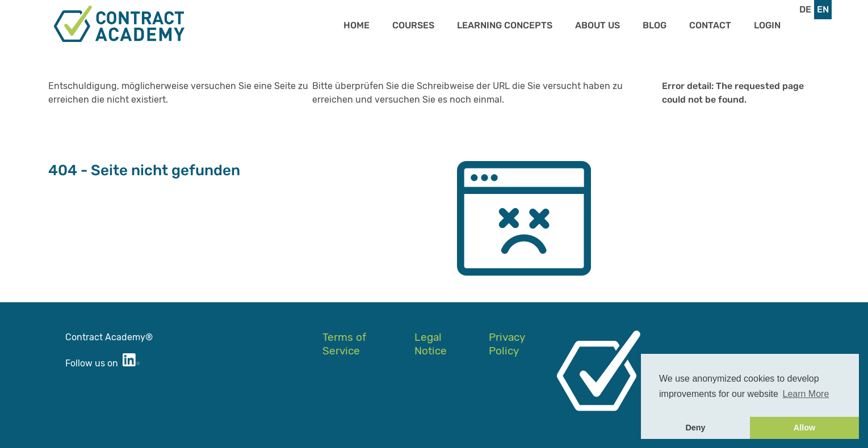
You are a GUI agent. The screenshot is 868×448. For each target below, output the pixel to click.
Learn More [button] (806, 394)
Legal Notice (431, 344)
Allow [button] (804, 428)
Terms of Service (344, 344)
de (805, 9)
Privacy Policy (507, 344)
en (823, 9)
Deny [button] (695, 428)
